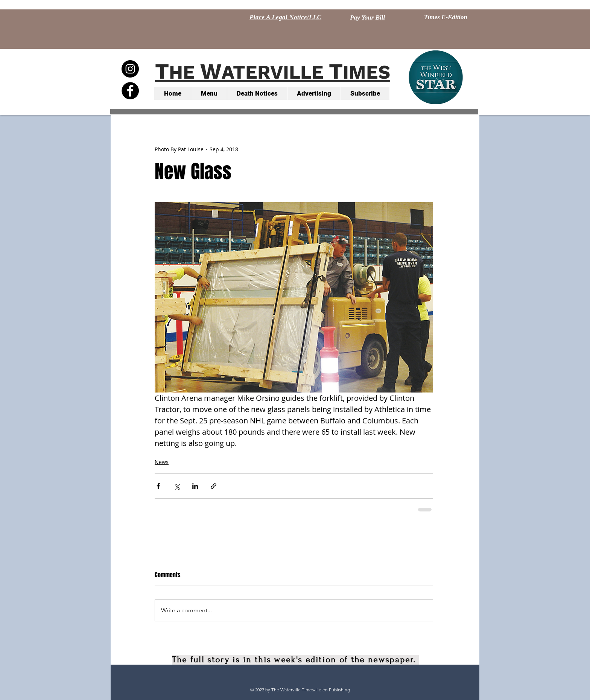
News (162, 462)
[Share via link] (214, 486)
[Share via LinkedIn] (195, 486)
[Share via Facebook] (158, 486)
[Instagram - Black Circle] (130, 69)
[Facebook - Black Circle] (130, 91)
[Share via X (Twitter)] (177, 486)
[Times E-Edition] (446, 17)
